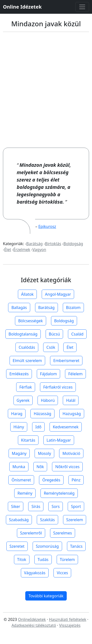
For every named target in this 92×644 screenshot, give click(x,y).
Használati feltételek (67, 619)
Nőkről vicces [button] (67, 467)
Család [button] (77, 334)
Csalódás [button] (27, 347)
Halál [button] (71, 400)
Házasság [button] (42, 414)
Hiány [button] (19, 427)
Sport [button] (76, 506)
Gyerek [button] (23, 400)
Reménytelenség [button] (59, 493)
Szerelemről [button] (31, 533)
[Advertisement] (46, 90)
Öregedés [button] (51, 480)
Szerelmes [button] (63, 533)
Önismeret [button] (21, 480)
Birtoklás (53, 244)
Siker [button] (16, 506)
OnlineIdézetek (32, 619)
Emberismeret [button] (66, 361)
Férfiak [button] (26, 387)
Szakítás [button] (47, 520)
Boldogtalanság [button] (23, 334)
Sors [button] (56, 506)
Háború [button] (48, 400)
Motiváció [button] (71, 453)
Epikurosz (47, 226)
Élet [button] (70, 347)
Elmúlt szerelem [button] (27, 361)
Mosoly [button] (44, 453)
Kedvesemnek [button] (66, 427)
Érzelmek (22, 250)
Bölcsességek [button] (30, 321)
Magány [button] (19, 453)
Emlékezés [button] (19, 374)
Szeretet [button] (17, 546)
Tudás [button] (43, 560)
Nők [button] (40, 467)
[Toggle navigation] (82, 7)
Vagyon (39, 250)
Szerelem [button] (75, 520)
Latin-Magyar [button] (59, 440)
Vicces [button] (62, 573)
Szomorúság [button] (47, 546)
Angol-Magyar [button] (58, 294)
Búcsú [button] (54, 334)
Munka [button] (19, 467)
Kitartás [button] (28, 440)
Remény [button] (25, 493)
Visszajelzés (70, 625)
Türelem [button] (67, 560)
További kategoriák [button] (46, 596)
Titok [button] (22, 560)
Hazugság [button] (72, 414)
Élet (8, 250)
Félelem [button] (75, 374)
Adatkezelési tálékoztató (34, 625)
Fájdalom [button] (48, 374)
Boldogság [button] (64, 321)
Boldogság (73, 244)
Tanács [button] (76, 546)
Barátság (34, 244)
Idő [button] (38, 427)
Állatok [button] (27, 294)
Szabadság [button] (19, 520)
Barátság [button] (46, 308)
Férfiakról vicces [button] (58, 387)
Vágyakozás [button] (35, 573)
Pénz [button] (76, 480)
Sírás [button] (36, 506)
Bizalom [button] (73, 308)
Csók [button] (51, 347)
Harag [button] (17, 414)
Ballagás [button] (19, 308)
